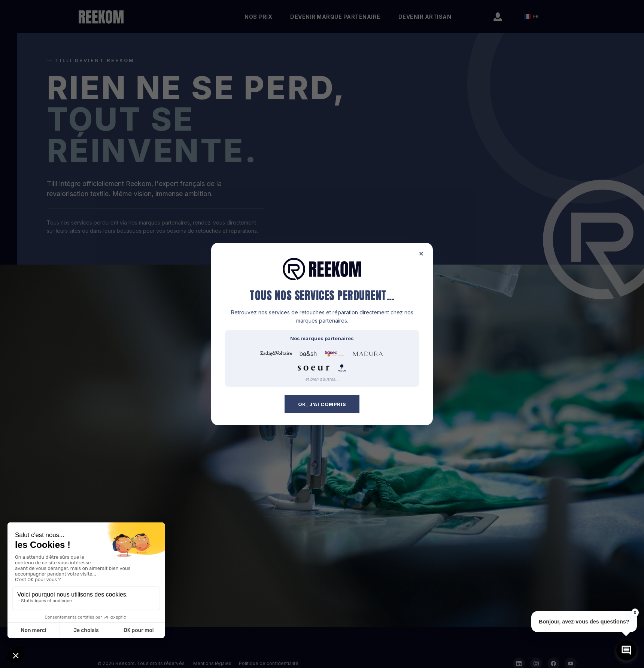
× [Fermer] (421, 254)
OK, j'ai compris (322, 404)
